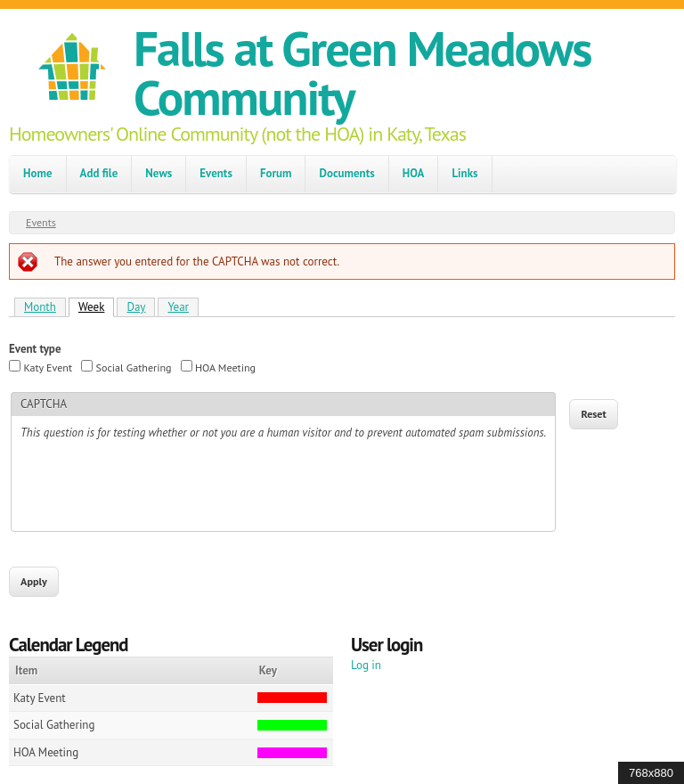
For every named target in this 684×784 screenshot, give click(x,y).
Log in (366, 665)
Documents (346, 173)
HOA (414, 173)
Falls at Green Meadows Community (362, 72)
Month (40, 307)
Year (178, 307)
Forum (276, 173)
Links (464, 173)
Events (216, 173)
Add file (99, 173)
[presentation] (156, 487)
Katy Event (48, 367)
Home (38, 173)
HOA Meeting (225, 367)
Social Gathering (134, 367)
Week (97, 306)
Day (136, 307)
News (159, 173)
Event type (35, 349)
